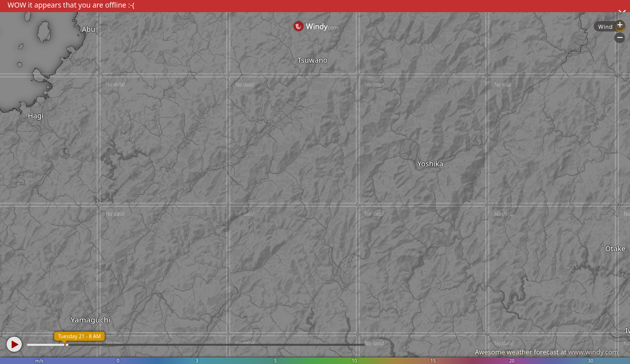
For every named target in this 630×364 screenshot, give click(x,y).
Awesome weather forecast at (547, 352)
